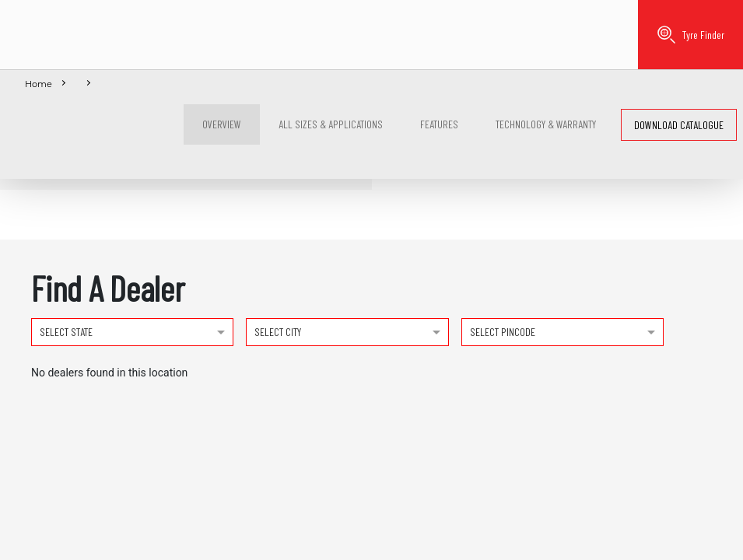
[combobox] (132, 331)
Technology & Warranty (546, 124)
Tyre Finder (690, 35)
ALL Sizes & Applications (331, 124)
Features (439, 124)
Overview (222, 124)
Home (39, 84)
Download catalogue (679, 125)
